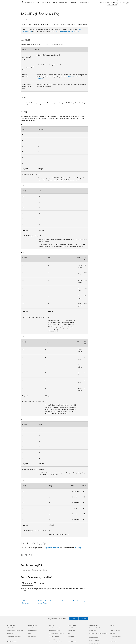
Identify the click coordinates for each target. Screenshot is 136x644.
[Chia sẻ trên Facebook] (22, 554)
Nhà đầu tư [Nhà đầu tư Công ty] (112, 639)
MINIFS (70, 77)
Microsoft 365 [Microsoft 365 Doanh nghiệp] (71, 639)
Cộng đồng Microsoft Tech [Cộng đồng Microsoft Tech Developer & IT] (95, 638)
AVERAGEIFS (40, 79)
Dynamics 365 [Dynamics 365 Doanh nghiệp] (71, 636)
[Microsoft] (13, 2)
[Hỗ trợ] (23, 2)
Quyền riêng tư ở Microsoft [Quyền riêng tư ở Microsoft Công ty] (115, 636)
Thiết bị (53, 2)
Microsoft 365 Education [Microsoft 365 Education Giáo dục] (54, 636)
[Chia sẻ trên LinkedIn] (25, 554)
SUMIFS (76, 77)
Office (37, 2)
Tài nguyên (73, 2)
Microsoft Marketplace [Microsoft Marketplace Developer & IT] (94, 640)
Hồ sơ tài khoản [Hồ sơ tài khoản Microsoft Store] (32, 628)
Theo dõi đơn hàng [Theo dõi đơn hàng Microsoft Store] (32, 636)
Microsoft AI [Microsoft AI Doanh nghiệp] (71, 628)
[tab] (27, 583)
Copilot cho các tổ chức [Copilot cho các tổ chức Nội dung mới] (12, 628)
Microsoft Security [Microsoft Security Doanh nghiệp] (72, 631)
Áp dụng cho (26, 19)
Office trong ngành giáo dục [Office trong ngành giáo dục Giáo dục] (54, 639)
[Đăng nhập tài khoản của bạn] (124, 2)
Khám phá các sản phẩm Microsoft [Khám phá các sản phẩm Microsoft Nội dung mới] (14, 636)
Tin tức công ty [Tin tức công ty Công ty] (113, 633)
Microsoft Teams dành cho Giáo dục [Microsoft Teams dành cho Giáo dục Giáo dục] (56, 633)
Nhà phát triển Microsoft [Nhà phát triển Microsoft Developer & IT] (95, 628)
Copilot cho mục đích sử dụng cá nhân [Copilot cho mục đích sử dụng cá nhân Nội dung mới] (15, 631)
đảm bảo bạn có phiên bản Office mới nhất (67, 31)
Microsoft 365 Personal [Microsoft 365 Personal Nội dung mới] (12, 642)
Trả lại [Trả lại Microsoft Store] (30, 633)
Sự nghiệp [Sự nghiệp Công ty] (112, 628)
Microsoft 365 (31, 2)
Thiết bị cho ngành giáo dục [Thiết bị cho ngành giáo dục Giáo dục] (54, 631)
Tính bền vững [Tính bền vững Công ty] (113, 642)
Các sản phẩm (45, 2)
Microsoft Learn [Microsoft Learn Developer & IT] (93, 631)
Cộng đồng (77, 548)
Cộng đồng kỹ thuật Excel (51, 548)
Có (74, 619)
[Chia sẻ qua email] (30, 554)
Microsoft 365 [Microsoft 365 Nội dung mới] (10, 633)
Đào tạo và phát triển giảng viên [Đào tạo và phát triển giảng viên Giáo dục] (55, 642)
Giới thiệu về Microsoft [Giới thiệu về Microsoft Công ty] (115, 631)
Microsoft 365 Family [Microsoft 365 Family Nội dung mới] (11, 639)
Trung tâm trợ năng (79, 601)
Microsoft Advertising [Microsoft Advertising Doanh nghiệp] (73, 642)
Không (84, 619)
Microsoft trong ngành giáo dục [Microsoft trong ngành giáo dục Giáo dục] (55, 628)
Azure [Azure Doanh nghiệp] (69, 633)
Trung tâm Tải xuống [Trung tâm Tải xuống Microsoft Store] (33, 631)
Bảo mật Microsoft (61, 601)
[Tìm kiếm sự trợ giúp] (114, 2)
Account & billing (63, 2)
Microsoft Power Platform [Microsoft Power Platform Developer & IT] (95, 643)
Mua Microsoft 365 (85, 2)
